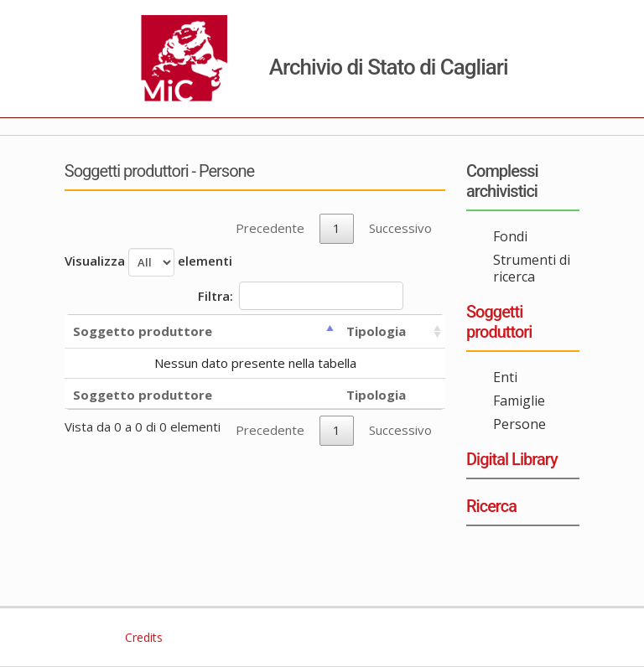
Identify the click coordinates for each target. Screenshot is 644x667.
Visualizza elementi (148, 262)
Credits (142, 637)
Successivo (400, 228)
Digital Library (512, 459)
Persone (519, 424)
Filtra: (301, 296)
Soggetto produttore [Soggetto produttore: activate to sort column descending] (143, 331)
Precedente (270, 228)
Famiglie (519, 401)
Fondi (510, 236)
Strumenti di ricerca (532, 268)
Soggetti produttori (499, 322)
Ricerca (491, 506)
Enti (505, 377)
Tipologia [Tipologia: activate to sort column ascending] (376, 331)
